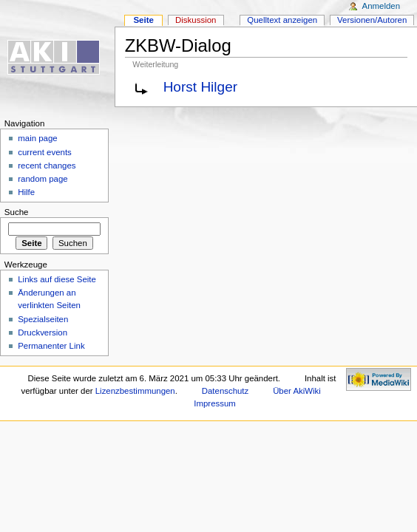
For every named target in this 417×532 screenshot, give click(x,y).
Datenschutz (226, 391)
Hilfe (26, 192)
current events (45, 152)
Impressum (215, 403)
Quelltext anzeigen (282, 20)
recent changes (47, 166)
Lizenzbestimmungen (135, 391)
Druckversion (43, 332)
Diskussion (196, 20)
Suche (17, 212)
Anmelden (382, 6)
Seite (143, 20)
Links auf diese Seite (57, 279)
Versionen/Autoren (372, 20)
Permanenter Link (51, 346)
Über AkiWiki (297, 391)
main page (38, 138)
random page (43, 179)
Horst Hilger (200, 87)
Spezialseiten (43, 319)
